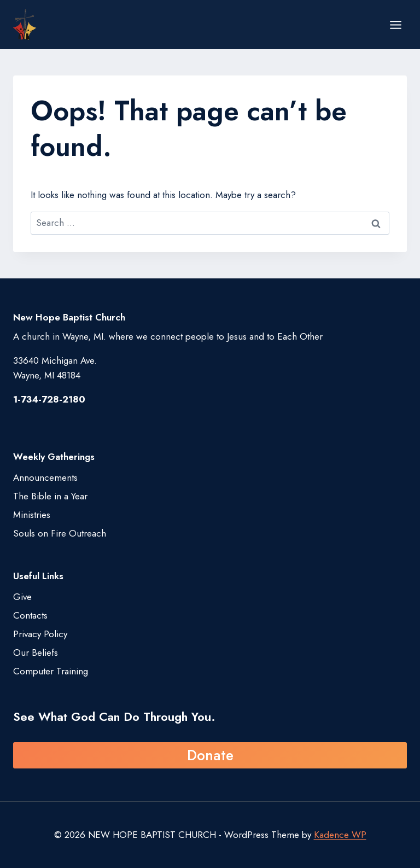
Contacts (30, 615)
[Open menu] (395, 25)
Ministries (32, 515)
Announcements (45, 477)
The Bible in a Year (50, 496)
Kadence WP (340, 835)
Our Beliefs (36, 653)
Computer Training (51, 671)
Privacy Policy (40, 634)
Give (22, 597)
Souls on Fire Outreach (60, 533)
